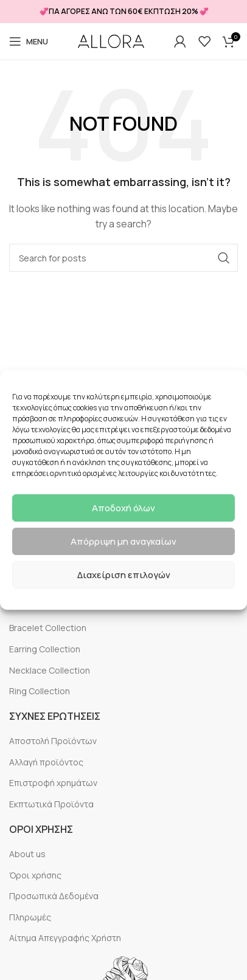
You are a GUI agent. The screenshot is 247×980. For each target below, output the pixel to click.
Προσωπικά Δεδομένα (54, 896)
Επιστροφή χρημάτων (53, 783)
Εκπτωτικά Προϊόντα (51, 804)
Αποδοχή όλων (123, 508)
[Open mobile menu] (29, 41)
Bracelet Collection (48, 628)
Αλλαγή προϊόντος (46, 762)
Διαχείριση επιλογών (124, 575)
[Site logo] (111, 41)
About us (27, 854)
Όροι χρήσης (35, 875)
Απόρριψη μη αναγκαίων (123, 541)
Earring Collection (45, 649)
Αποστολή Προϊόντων (53, 741)
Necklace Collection (50, 670)
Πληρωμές (30, 917)
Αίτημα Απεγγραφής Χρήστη (65, 938)
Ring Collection (40, 691)
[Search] (123, 258)
